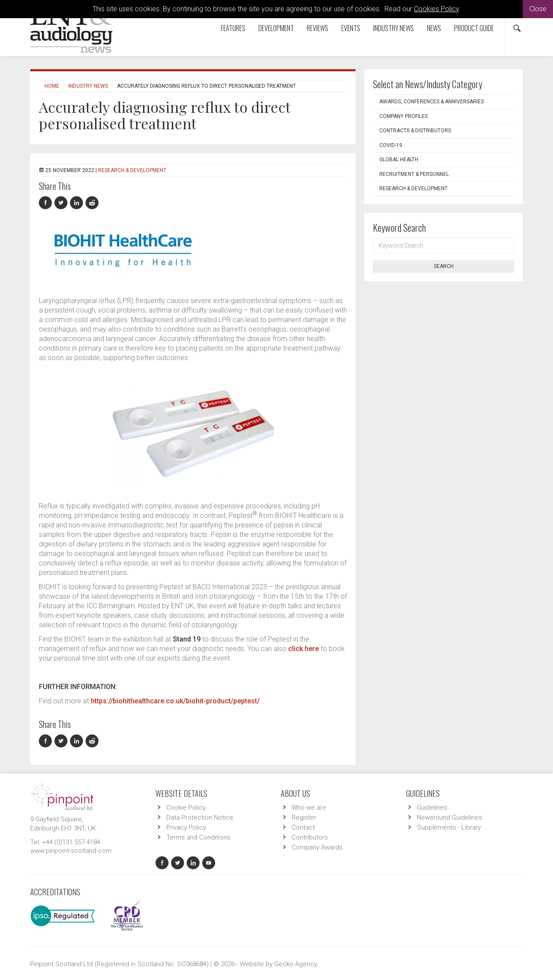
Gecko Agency (296, 964)
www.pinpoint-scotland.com (71, 851)
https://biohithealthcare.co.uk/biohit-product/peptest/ (175, 701)
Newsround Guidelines (450, 817)
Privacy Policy (186, 827)
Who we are (309, 808)
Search (444, 266)
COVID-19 (391, 145)
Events (351, 28)
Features (233, 28)
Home (52, 86)
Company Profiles (404, 116)
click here (304, 649)
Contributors (310, 837)
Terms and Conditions (198, 837)
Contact (303, 827)
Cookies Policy (436, 9)
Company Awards (317, 847)
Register (304, 817)
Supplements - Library (449, 827)
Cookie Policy (186, 808)
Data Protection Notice (200, 817)
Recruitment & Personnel (414, 174)
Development (276, 28)
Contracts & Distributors (415, 131)
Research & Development (132, 170)
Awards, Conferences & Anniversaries (432, 102)
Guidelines (432, 808)
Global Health (399, 160)
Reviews (318, 28)
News (434, 28)
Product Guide (474, 28)
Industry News (394, 28)
